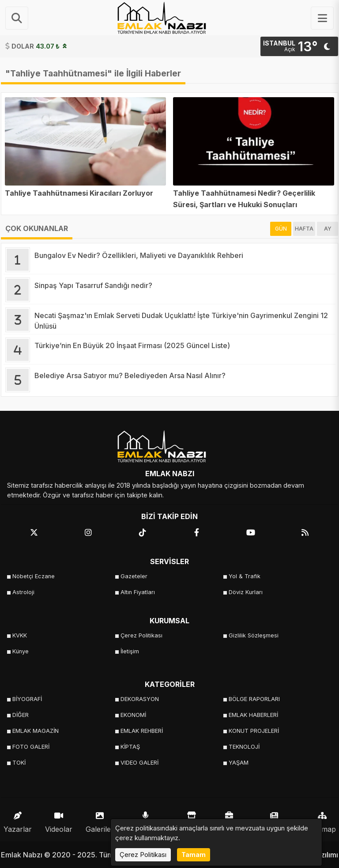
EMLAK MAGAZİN (36, 731)
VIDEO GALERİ (139, 763)
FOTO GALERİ (31, 747)
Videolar (59, 820)
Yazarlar (18, 820)
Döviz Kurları (246, 592)
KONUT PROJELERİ (254, 731)
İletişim (130, 651)
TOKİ (19, 763)
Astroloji (23, 592)
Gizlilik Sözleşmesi (254, 635)
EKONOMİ (133, 715)
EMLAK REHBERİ (142, 731)
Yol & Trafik (245, 576)
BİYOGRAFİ (27, 699)
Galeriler (100, 820)
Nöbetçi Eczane (34, 576)
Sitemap (322, 820)
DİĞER (21, 715)
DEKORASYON (140, 699)
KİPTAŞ (130, 747)
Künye (21, 651)
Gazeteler (134, 576)
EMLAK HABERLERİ (253, 715)
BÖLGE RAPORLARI (254, 699)
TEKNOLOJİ (244, 747)
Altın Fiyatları (138, 592)
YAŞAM (239, 763)
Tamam (194, 855)
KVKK (20, 635)
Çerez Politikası (141, 635)
